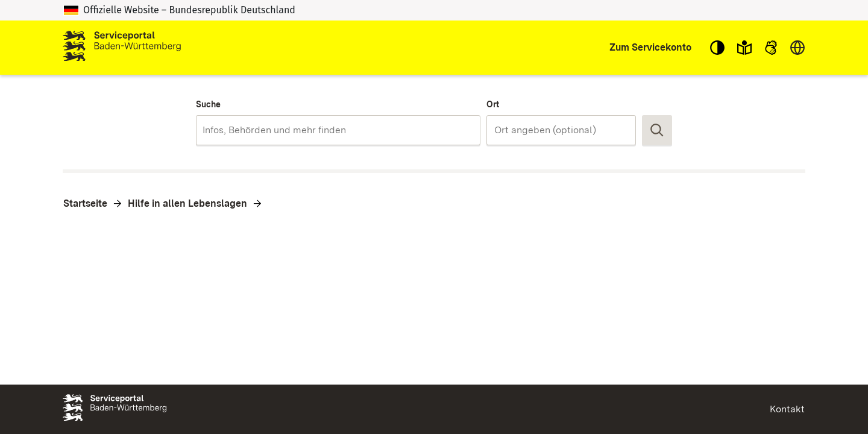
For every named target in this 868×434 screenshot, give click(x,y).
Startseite (85, 203)
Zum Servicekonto (650, 47)
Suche (208, 104)
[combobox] (338, 130)
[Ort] (561, 130)
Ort (493, 104)
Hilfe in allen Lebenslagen (187, 203)
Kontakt (787, 409)
